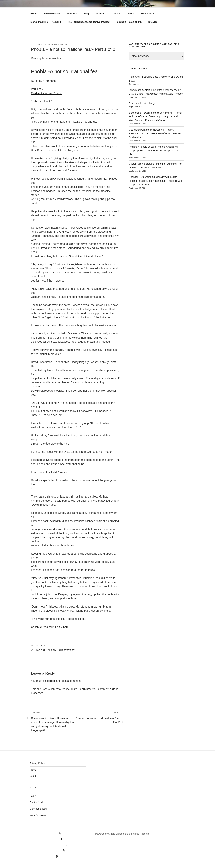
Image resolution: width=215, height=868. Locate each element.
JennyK (63, 44)
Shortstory (67, 650)
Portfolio (100, 14)
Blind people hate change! (143, 103)
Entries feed (36, 802)
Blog (86, 14)
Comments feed (38, 809)
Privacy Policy (37, 763)
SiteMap (153, 22)
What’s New (147, 14)
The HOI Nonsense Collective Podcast (89, 22)
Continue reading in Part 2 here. (50, 627)
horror (41, 650)
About (131, 14)
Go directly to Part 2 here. (46, 93)
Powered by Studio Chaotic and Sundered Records (122, 834)
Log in (33, 796)
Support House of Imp (129, 22)
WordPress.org (38, 815)
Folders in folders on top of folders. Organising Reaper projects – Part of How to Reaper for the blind (154, 151)
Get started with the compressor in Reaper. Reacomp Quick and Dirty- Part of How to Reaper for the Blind (155, 134)
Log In (33, 776)
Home (34, 14)
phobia (52, 650)
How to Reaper (52, 14)
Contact (116, 14)
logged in (52, 681)
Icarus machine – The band (46, 22)
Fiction (72, 14)
